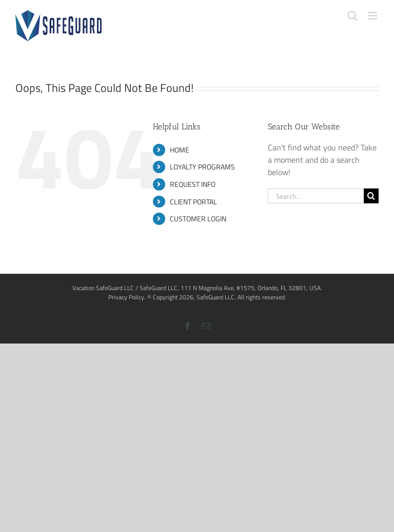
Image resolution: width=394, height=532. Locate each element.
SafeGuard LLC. (216, 297)
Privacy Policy (126, 297)
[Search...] (316, 196)
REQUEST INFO (193, 184)
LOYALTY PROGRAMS (202, 167)
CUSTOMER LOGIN (198, 218)
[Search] (371, 196)
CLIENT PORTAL (193, 202)
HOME (180, 150)
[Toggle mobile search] (352, 16)
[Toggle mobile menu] (373, 16)
